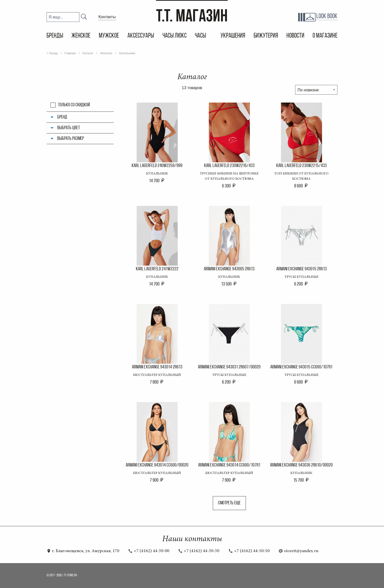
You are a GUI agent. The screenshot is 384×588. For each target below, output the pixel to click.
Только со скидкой (74, 105)
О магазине (325, 36)
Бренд (62, 117)
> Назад (52, 53)
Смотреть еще (229, 503)
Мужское (109, 36)
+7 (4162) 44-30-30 (199, 551)
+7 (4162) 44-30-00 (149, 551)
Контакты (107, 17)
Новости (295, 36)
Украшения (233, 36)
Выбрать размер (71, 139)
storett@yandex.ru (298, 551)
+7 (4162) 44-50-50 (249, 551)
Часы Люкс (175, 36)
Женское (81, 36)
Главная (70, 53)
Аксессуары (141, 36)
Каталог (88, 53)
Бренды (55, 36)
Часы (201, 36)
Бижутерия (266, 36)
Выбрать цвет (69, 128)
